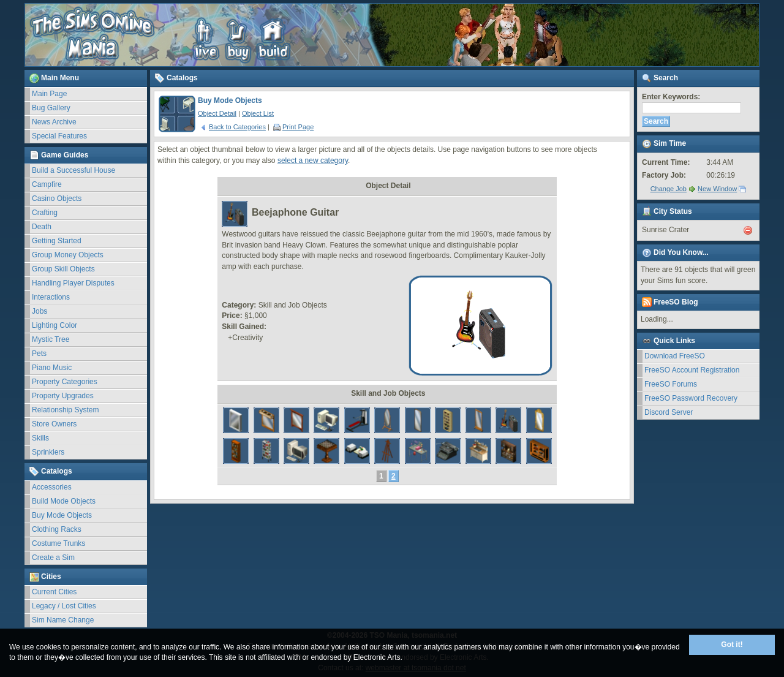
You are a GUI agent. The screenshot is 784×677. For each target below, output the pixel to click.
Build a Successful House (73, 170)
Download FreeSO (675, 356)
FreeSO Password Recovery (691, 398)
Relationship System (65, 410)
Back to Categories (233, 127)
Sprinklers (48, 452)
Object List (258, 113)
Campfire (47, 184)
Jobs (40, 311)
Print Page (293, 127)
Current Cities (54, 592)
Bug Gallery (51, 108)
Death (42, 227)
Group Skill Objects (63, 269)
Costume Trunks (58, 543)
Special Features (59, 136)
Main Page (49, 94)
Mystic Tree (51, 339)
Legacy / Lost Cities (64, 606)
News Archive (54, 122)
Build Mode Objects (64, 501)
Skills (40, 438)
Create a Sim (53, 558)
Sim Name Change (63, 620)
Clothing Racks (57, 529)
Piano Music (52, 368)
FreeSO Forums (671, 384)
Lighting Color (55, 325)
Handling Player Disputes (73, 283)
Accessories (52, 487)
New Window (717, 189)
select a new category (313, 161)
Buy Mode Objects (62, 515)
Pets (39, 354)
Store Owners (54, 424)
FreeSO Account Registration (692, 370)
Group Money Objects (68, 255)
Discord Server (669, 412)
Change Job (669, 189)
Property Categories (65, 382)
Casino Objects (57, 199)
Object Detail (217, 113)
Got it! (732, 645)
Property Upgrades (63, 396)
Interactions (51, 297)
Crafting (45, 213)
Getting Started (57, 241)
